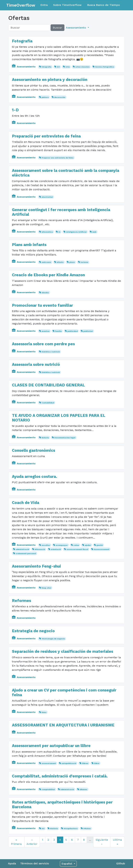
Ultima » (117, 842)
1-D (15, 110)
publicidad (72, 331)
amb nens (46, 262)
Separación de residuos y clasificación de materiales (63, 651)
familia (58, 331)
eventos (46, 331)
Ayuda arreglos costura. (35, 477)
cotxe (76, 545)
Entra (44, 5)
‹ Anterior (32, 842)
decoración (60, 97)
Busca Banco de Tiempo (103, 5)
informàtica (47, 232)
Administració (67, 789)
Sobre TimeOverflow (67, 5)
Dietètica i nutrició (51, 352)
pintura (45, 97)
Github (121, 863)
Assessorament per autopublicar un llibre (51, 746)
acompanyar (62, 545)
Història (54, 828)
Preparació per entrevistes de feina (46, 136)
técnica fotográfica (105, 67)
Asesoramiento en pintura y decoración (50, 80)
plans (72, 262)
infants (60, 262)
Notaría (45, 438)
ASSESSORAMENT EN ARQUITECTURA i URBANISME (63, 725)
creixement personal (26, 553)
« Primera (16, 842)
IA (59, 232)
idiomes (83, 789)
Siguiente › (102, 842)
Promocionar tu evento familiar (42, 305)
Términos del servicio (35, 863)
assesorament (49, 763)
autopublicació (69, 763)
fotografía (46, 67)
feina (44, 712)
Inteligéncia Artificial (76, 232)
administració (22, 549)
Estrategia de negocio (33, 631)
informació (40, 549)
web (94, 232)
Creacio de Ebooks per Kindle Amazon (48, 275)
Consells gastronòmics (34, 450)
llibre (97, 763)
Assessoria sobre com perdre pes (43, 344)
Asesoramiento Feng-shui (36, 566)
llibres (85, 763)
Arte (68, 67)
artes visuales (82, 67)
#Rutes (87, 828)
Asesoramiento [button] (76, 28)
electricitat (47, 197)
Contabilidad (48, 403)
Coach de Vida (26, 503)
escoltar (46, 545)
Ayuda (12, 863)
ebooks (45, 293)
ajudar (88, 545)
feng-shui (46, 588)
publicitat (88, 331)
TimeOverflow (21, 5)
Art (58, 67)
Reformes (21, 601)
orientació (56, 549)
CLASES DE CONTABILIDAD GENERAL (48, 385)
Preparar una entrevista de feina (57, 158)
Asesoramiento (24, 67)
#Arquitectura (71, 828)
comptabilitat (48, 789)
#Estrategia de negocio (53, 639)
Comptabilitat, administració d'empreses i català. (60, 776)
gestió (100, 545)
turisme (84, 262)
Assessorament (101, 549)
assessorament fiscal (77, 549)
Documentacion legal (65, 438)
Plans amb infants (29, 245)
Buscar (57, 28)
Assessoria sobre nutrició (36, 365)
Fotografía (22, 41)
